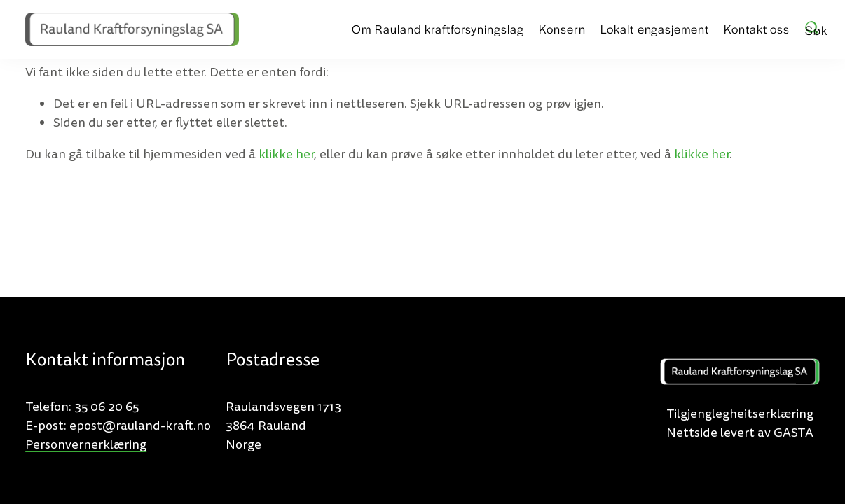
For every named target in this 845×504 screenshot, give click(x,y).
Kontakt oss (757, 29)
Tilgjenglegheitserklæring (740, 414)
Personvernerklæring (86, 445)
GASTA (794, 433)
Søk (812, 28)
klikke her (286, 154)
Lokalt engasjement (654, 29)
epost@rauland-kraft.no (140, 426)
